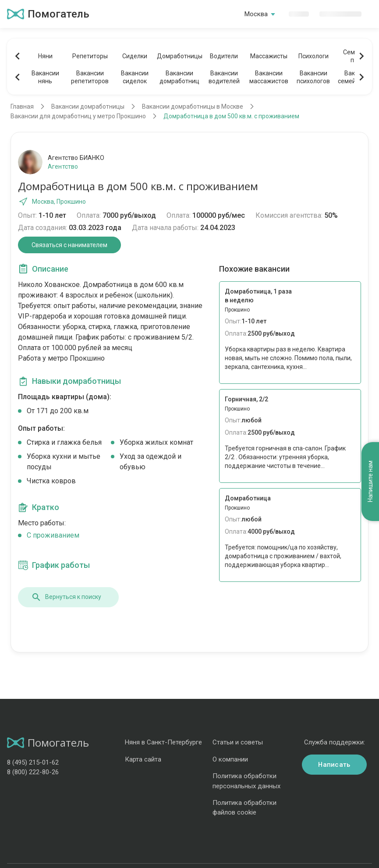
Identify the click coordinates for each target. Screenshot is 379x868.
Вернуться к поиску (66, 597)
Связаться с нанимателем (69, 245)
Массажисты (269, 56)
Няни (45, 56)
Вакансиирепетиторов (90, 77)
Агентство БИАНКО (76, 158)
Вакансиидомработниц (179, 77)
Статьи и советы (238, 742)
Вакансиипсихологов (313, 77)
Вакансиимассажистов (269, 77)
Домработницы (179, 56)
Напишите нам (370, 481)
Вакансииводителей (224, 77)
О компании (230, 759)
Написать (334, 765)
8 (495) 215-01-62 (33, 762)
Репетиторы (90, 56)
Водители (224, 56)
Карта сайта (143, 759)
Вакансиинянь (45, 77)
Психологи (313, 56)
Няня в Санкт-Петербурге (163, 742)
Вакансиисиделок (135, 77)
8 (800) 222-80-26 (33, 772)
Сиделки (135, 56)
